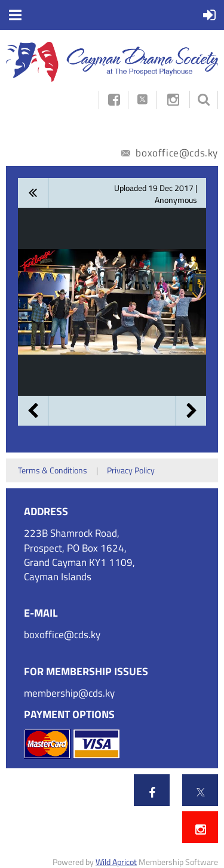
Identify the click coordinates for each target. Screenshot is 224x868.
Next (191, 411)
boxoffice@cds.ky (170, 153)
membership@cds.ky (69, 693)
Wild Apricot (116, 862)
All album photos (33, 193)
